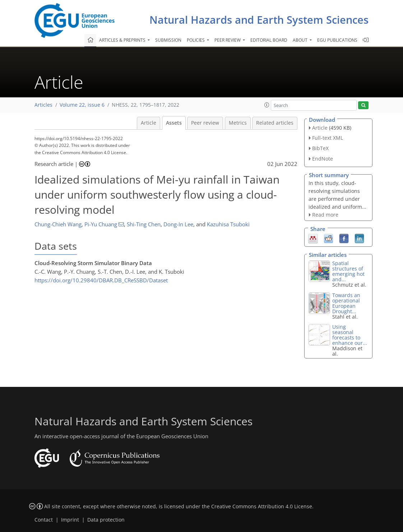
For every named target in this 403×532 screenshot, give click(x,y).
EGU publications (337, 40)
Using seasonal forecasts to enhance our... (350, 335)
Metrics (238, 123)
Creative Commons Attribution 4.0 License (262, 506)
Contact (44, 520)
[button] (267, 105)
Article (149, 123)
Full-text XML (328, 138)
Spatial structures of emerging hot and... (348, 271)
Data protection (106, 520)
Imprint (70, 520)
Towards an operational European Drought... (346, 303)
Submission (168, 40)
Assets (174, 123)
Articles (43, 105)
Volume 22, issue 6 (82, 105)
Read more (325, 215)
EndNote (323, 159)
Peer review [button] (228, 40)
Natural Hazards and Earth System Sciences (259, 20)
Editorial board (269, 40)
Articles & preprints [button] (123, 40)
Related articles (275, 123)
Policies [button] (196, 40)
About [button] (301, 40)
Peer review (205, 123)
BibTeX (320, 148)
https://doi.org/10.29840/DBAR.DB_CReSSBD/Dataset (101, 280)
